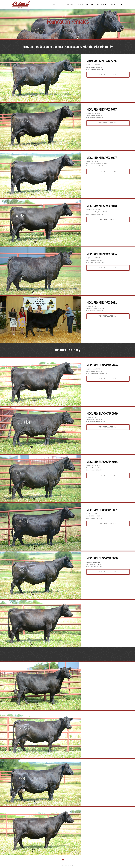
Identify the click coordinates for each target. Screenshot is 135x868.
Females (60, 857)
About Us (78, 857)
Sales (65, 857)
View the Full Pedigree (108, 75)
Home (50, 857)
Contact (84, 857)
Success (71, 857)
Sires (54, 857)
